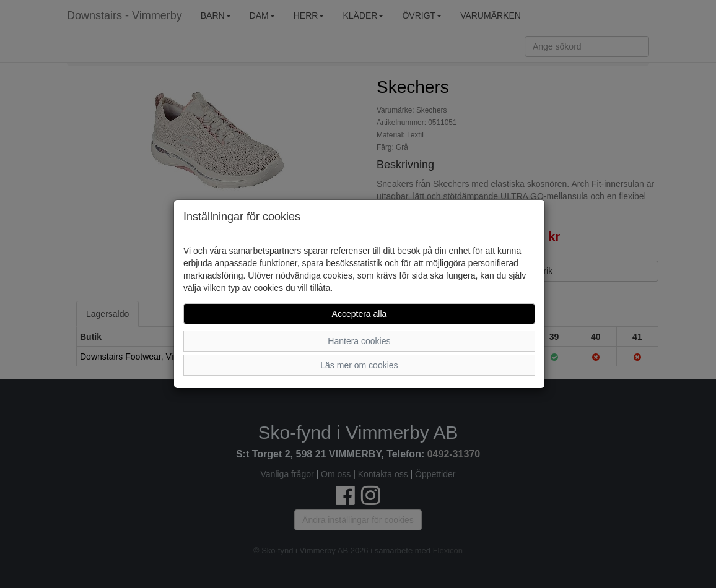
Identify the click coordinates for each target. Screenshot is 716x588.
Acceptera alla (360, 314)
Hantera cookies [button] (359, 341)
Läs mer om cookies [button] (359, 365)
